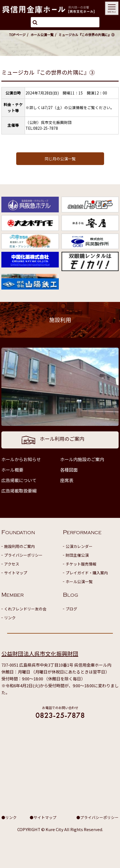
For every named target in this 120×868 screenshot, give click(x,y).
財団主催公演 (77, 555)
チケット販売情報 (81, 564)
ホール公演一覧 (42, 35)
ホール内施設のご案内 (82, 459)
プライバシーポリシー (23, 555)
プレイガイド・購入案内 (87, 573)
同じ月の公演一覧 (60, 159)
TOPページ (17, 35)
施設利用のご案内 (19, 546)
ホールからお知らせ (21, 459)
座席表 (67, 480)
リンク (10, 618)
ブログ (71, 609)
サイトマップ (16, 573)
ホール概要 (12, 470)
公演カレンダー (79, 546)
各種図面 (69, 470)
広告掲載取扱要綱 (19, 491)
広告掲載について (19, 480)
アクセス (12, 564)
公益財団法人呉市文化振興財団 (40, 654)
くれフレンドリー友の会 (25, 609)
